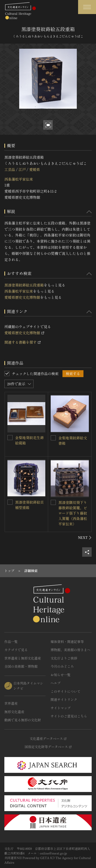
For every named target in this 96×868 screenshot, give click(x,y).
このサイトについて (66, 691)
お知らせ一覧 (61, 675)
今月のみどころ (62, 666)
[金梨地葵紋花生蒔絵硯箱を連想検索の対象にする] (10, 438)
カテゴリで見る (16, 650)
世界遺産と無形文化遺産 (23, 658)
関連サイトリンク (64, 699)
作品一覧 (11, 642)
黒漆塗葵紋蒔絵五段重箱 (24, 285)
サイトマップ (61, 708)
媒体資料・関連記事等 (67, 642)
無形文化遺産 (14, 712)
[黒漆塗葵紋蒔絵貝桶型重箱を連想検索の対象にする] (10, 502)
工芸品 (10, 169)
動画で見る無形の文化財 (23, 720)
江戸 (22, 169)
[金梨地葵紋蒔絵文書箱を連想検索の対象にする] (53, 438)
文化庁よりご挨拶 (64, 658)
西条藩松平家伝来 (19, 179)
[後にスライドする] (85, 538)
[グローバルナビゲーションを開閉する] (87, 7)
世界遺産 (11, 703)
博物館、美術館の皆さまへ (71, 650)
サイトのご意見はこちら (69, 716)
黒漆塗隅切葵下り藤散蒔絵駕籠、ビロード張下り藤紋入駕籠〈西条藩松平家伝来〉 (73, 513)
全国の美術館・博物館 (21, 666)
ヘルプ (56, 683)
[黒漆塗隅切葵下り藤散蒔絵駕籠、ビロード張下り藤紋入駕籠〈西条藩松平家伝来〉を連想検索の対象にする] (53, 502)
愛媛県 (35, 169)
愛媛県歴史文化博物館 (22, 297)
